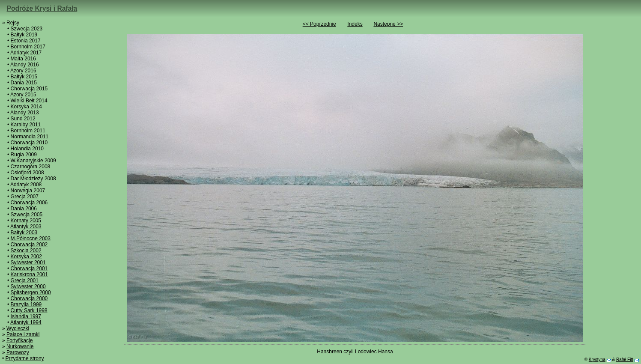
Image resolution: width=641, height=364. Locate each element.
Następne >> (388, 24)
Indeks (355, 24)
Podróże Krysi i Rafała (42, 8)
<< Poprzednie (319, 24)
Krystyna (597, 360)
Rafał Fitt (625, 360)
